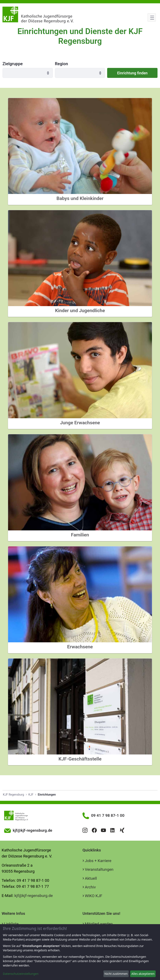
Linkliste (11, 924)
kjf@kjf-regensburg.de (34, 896)
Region (61, 64)
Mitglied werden (99, 924)
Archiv (90, 887)
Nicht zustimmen (116, 974)
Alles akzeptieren (143, 974)
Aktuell (91, 878)
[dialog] (80, 952)
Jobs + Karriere (98, 861)
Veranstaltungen (99, 869)
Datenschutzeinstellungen (21, 974)
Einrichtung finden (132, 73)
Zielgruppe (13, 64)
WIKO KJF (93, 896)
